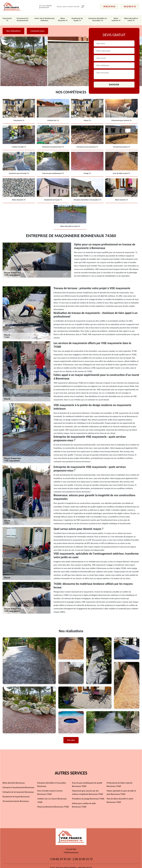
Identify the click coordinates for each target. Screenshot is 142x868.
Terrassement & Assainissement (22, 19)
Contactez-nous (37, 31)
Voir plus (71, 737)
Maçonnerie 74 (7, 19)
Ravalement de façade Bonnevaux (16, 793)
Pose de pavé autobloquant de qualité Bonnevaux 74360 (87, 781)
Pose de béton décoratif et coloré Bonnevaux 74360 (120, 797)
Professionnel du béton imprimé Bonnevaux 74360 (120, 781)
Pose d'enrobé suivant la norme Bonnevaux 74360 (50, 789)
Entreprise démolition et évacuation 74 (98, 19)
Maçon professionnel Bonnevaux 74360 (53, 803)
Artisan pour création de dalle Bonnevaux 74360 (84, 802)
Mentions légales (85, 864)
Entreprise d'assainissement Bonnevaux (18, 784)
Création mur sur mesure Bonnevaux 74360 (52, 797)
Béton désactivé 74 (63, 19)
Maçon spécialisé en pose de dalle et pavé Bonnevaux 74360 (121, 789)
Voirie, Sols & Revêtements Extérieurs (44, 19)
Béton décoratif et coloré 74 (131, 19)
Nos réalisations (13, 31)
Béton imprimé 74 (116, 19)
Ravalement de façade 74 (77, 19)
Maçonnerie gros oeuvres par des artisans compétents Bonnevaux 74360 (88, 789)
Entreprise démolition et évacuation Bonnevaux (52, 781)
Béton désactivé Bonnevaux (14, 780)
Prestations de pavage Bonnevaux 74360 (88, 795)
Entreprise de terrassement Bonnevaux (18, 789)
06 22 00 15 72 (130, 6)
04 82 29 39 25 (110, 6)
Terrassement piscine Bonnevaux (16, 798)
